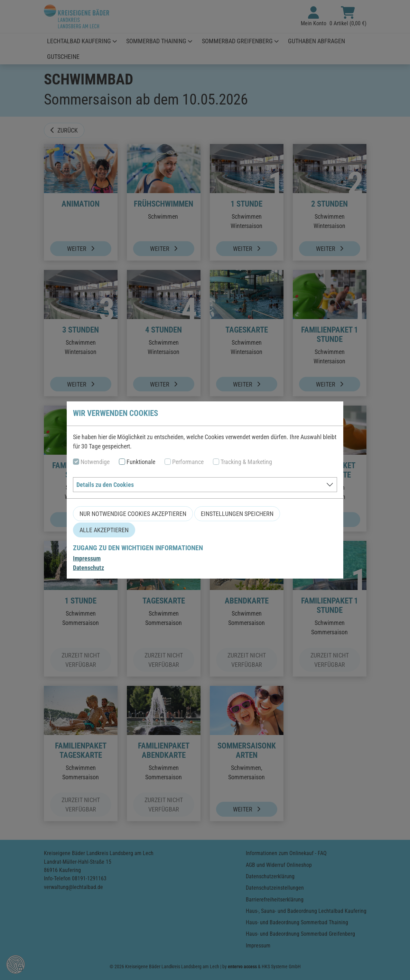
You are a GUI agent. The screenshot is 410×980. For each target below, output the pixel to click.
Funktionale (141, 462)
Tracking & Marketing (246, 462)
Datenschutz (88, 568)
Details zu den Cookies (105, 485)
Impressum (87, 558)
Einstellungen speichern (237, 514)
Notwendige (95, 462)
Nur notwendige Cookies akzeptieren (133, 514)
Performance (188, 462)
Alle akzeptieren (104, 530)
